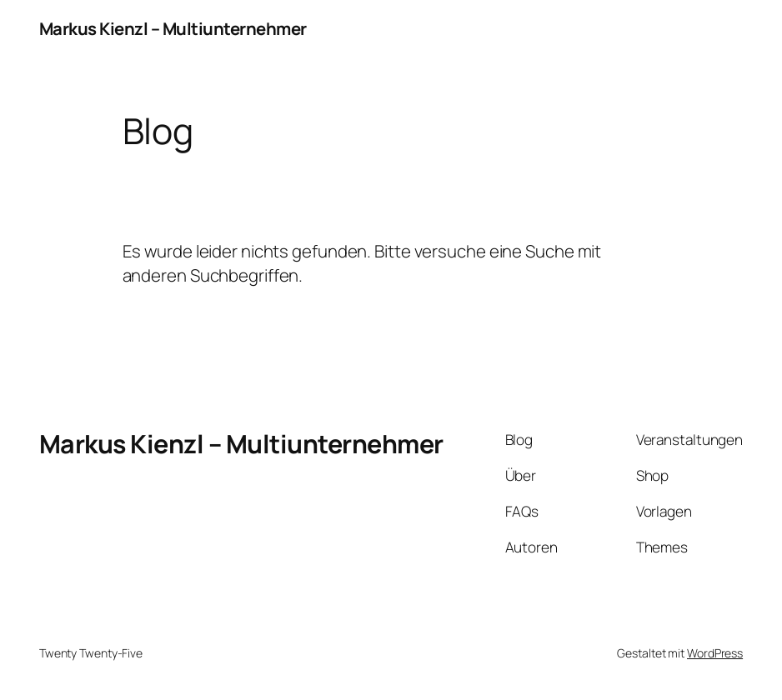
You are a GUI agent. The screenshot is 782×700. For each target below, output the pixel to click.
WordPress (715, 653)
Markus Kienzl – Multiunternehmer (173, 28)
